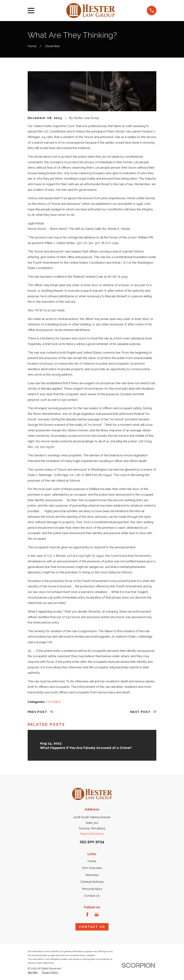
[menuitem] (33, 973)
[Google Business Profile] (97, 914)
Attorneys (92, 875)
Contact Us (92, 896)
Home (92, 861)
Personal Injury (92, 889)
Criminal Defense (92, 882)
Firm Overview (92, 868)
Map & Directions (92, 834)
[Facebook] (87, 914)
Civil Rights (54, 702)
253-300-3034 (92, 842)
